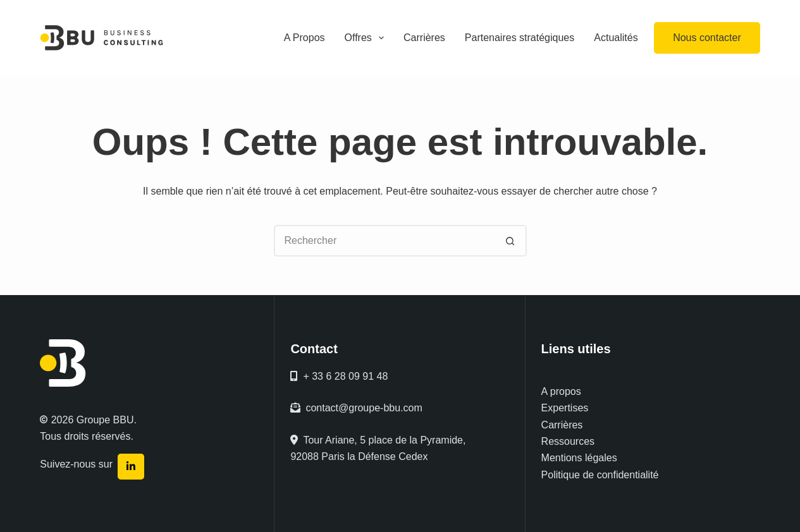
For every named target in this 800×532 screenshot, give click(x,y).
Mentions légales (579, 458)
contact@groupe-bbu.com (356, 408)
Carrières (424, 38)
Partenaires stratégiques (520, 38)
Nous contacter (707, 38)
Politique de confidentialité (600, 475)
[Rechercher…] (385, 241)
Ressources (568, 441)
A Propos (305, 38)
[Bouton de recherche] (511, 241)
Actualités (616, 38)
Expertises (565, 408)
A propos (561, 391)
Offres (367, 38)
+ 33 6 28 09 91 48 (339, 376)
